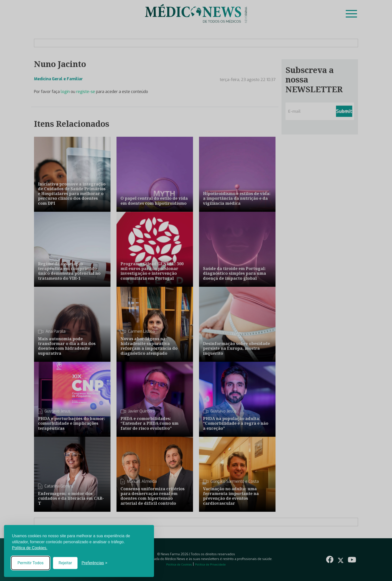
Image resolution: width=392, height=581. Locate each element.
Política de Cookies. (30, 548)
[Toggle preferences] (94, 563)
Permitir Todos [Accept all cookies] (30, 563)
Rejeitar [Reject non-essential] (65, 563)
